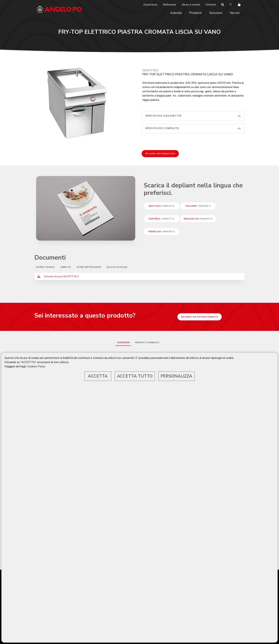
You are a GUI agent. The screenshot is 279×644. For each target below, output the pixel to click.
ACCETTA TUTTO (135, 376)
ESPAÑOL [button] (162, 219)
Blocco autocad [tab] (117, 267)
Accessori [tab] (123, 342)
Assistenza (150, 5)
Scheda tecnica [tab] (45, 267)
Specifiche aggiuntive (163, 116)
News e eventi (191, 5)
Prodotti (196, 13)
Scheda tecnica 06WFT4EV (58, 276)
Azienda (176, 13)
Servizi (235, 13)
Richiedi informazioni (160, 154)
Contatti (211, 5)
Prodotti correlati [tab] (147, 342)
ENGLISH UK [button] (198, 219)
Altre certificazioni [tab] (89, 267)
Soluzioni (216, 13)
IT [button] (231, 5)
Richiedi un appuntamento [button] (200, 317)
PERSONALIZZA (177, 376)
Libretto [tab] (66, 267)
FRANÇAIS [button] (162, 231)
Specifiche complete (162, 128)
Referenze (169, 5)
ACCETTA (98, 376)
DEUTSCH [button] (162, 206)
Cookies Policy (36, 366)
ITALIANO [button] (198, 206)
